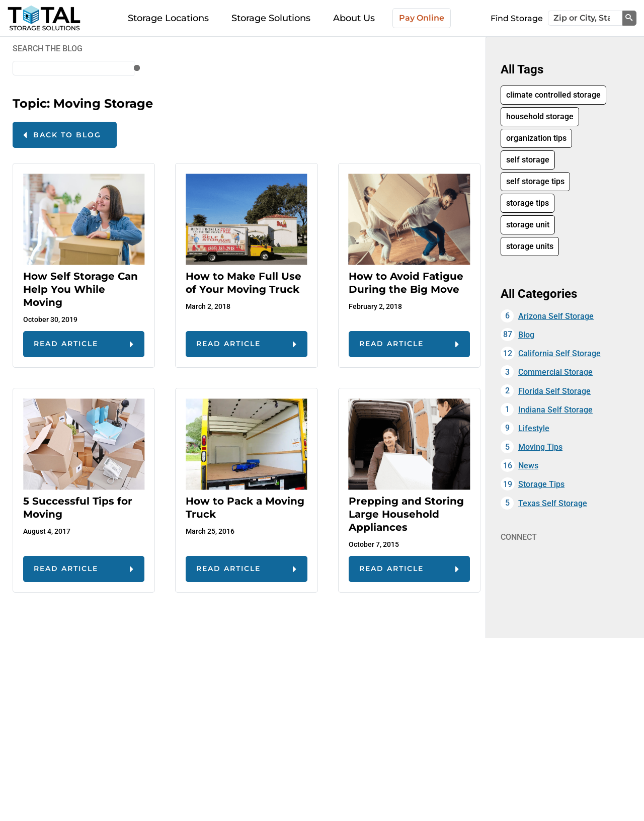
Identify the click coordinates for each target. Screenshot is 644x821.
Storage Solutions (271, 18)
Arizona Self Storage (556, 316)
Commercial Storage (555, 372)
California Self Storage (559, 353)
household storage (540, 116)
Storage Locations (168, 18)
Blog (526, 335)
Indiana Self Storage (555, 410)
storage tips (528, 203)
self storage (528, 160)
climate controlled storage (553, 95)
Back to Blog (67, 135)
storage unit (528, 225)
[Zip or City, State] (585, 18)
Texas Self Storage (553, 503)
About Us (354, 18)
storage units (530, 246)
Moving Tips (540, 447)
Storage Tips (541, 484)
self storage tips (535, 181)
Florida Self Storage (554, 391)
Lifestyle (534, 428)
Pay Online (422, 18)
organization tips (536, 138)
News (528, 466)
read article (66, 344)
